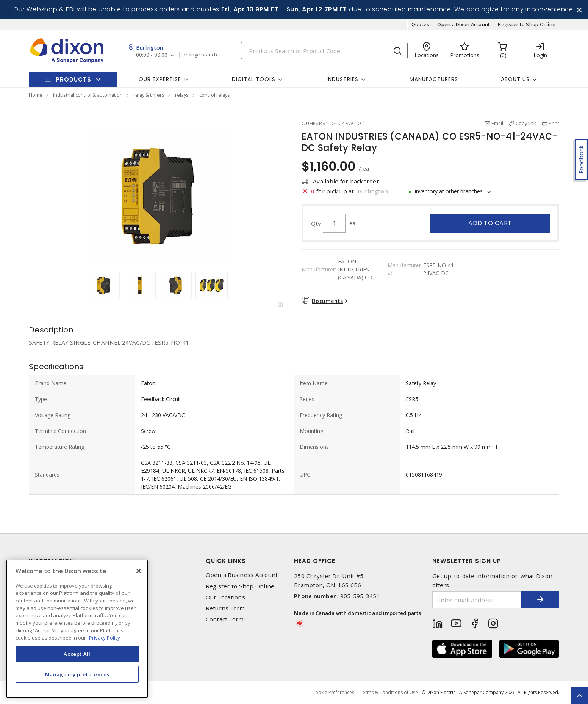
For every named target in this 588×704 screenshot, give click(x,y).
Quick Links (226, 561)
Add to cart (490, 223)
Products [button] (73, 79)
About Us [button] (515, 79)
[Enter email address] (477, 600)
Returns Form (225, 608)
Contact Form (225, 619)
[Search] (324, 51)
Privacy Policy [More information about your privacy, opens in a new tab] (105, 638)
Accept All (77, 654)
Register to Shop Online (527, 24)
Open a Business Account (242, 575)
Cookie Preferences (333, 693)
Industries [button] (342, 79)
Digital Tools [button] (254, 79)
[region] (77, 629)
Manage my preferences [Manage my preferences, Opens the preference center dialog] (77, 674)
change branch (200, 55)
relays (182, 95)
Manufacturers (434, 79)
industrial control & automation (88, 95)
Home (36, 95)
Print (554, 123)
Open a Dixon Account (464, 24)
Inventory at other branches (449, 191)
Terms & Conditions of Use (389, 692)
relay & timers (149, 95)
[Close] (139, 571)
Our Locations (225, 597)
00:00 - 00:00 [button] (152, 55)
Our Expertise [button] (160, 79)
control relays (215, 95)
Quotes (421, 24)
